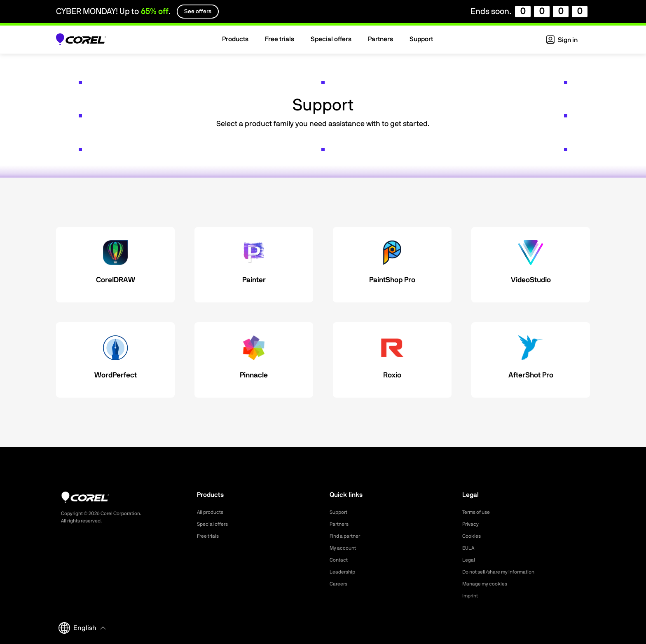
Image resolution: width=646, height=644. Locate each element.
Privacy (472, 524)
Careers (340, 584)
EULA (469, 548)
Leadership (344, 572)
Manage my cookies (488, 584)
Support (340, 512)
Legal (469, 560)
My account (345, 548)
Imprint (471, 596)
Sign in (562, 40)
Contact (340, 560)
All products (212, 512)
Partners (341, 524)
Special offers (215, 524)
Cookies (473, 536)
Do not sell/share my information (505, 572)
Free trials (210, 536)
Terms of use (479, 512)
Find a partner (348, 536)
